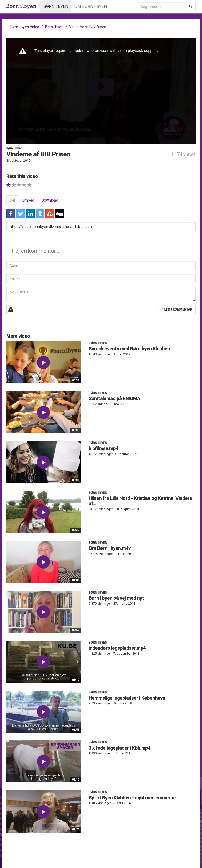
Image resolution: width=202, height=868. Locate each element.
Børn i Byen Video (25, 27)
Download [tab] (50, 200)
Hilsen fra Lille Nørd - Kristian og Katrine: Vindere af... (140, 501)
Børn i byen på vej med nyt (116, 598)
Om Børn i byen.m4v (110, 548)
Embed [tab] (28, 200)
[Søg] (191, 7)
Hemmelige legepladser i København (127, 698)
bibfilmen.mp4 (103, 448)
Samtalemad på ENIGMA (114, 399)
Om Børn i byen (91, 6)
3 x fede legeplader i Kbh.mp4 (120, 748)
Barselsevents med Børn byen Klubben (129, 349)
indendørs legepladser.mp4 (117, 648)
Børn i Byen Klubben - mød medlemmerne (132, 798)
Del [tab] (12, 200)
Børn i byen (56, 6)
